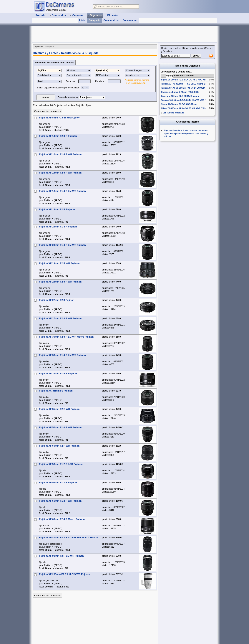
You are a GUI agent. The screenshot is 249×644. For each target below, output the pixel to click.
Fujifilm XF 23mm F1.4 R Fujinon (58, 227)
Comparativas (111, 20)
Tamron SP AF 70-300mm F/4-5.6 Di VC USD (183, 88)
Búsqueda (94, 20)
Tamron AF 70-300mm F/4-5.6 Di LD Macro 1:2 (184, 84)
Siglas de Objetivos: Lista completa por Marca (186, 130)
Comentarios (130, 20)
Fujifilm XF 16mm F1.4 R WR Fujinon (60, 154)
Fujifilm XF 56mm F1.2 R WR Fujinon (60, 501)
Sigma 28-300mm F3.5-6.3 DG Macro (179, 104)
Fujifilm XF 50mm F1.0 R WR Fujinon (60, 427)
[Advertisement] (99, 34)
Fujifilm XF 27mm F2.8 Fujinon (57, 300)
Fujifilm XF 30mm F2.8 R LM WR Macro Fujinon (66, 337)
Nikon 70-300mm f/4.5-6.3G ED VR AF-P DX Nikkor (186, 108)
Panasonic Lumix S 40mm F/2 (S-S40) (180, 92)
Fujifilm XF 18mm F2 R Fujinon (57, 209)
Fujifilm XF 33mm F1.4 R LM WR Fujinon (62, 355)
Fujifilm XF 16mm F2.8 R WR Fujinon (60, 173)
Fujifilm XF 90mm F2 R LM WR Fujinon (61, 556)
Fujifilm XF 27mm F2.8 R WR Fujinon (60, 318)
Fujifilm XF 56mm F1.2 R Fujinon (58, 482)
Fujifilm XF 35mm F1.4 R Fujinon (58, 373)
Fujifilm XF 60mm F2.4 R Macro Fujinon (62, 519)
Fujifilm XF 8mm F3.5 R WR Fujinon (60, 118)
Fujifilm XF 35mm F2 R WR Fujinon (59, 409)
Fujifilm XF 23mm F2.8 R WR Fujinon (60, 282)
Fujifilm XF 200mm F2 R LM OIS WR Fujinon (65, 574)
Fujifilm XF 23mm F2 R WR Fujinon (59, 263)
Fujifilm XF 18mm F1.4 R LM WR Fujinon (62, 191)
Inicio (82, 20)
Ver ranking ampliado (173, 113)
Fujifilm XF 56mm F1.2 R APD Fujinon (61, 464)
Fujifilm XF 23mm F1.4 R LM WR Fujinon (62, 245)
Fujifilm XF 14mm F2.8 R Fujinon (58, 136)
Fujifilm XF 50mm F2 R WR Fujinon (59, 446)
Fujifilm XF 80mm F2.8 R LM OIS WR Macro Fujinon (69, 538)
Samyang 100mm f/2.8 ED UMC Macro (180, 96)
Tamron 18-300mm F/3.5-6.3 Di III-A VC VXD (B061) (186, 100)
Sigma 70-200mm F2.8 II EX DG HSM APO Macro (185, 80)
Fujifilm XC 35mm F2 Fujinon (56, 391)
